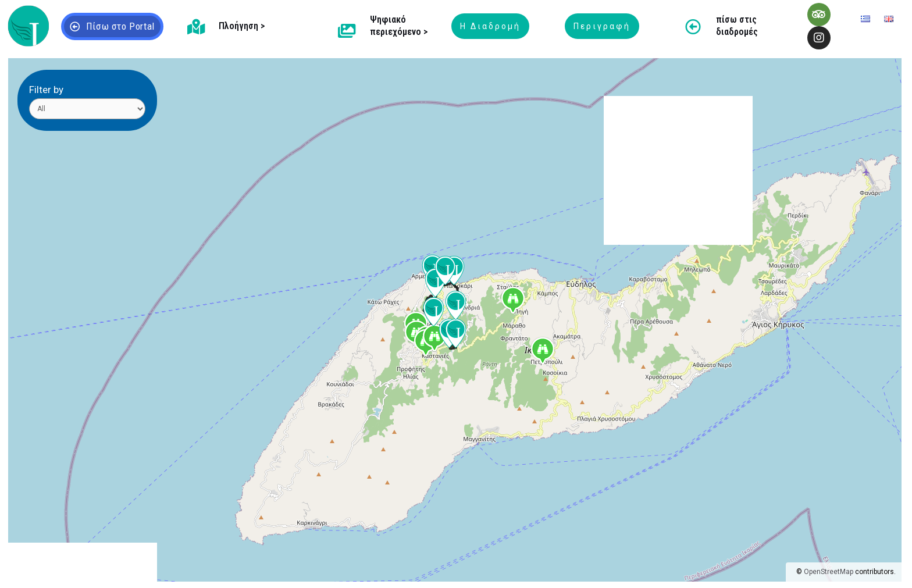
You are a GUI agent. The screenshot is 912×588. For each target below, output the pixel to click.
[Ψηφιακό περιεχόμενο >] (347, 31)
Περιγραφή (602, 26)
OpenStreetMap (829, 572)
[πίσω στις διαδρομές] (693, 26)
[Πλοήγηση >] (196, 26)
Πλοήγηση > (242, 26)
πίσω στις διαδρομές (737, 26)
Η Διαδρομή (490, 26)
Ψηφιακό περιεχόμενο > (399, 26)
